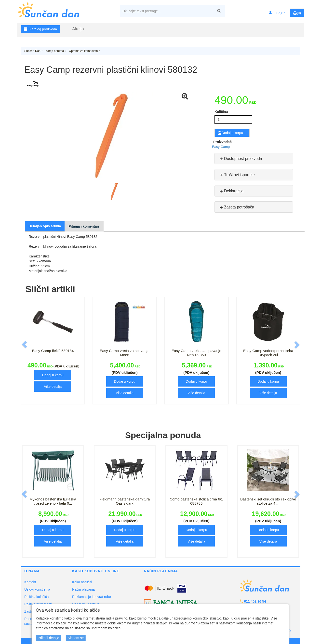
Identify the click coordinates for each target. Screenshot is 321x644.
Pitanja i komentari (84, 226)
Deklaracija (231, 191)
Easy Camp (221, 147)
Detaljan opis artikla (45, 226)
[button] (277, 13)
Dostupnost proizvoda (240, 159)
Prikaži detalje (48, 638)
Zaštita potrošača (236, 207)
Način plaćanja (83, 589)
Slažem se (76, 638)
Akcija (78, 29)
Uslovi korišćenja (37, 589)
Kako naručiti (82, 582)
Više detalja (53, 387)
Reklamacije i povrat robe (92, 597)
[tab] (254, 158)
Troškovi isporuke (237, 175)
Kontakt (30, 582)
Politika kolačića (37, 597)
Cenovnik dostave (86, 604)
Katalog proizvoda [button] (40, 29)
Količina (221, 112)
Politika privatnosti (38, 604)
